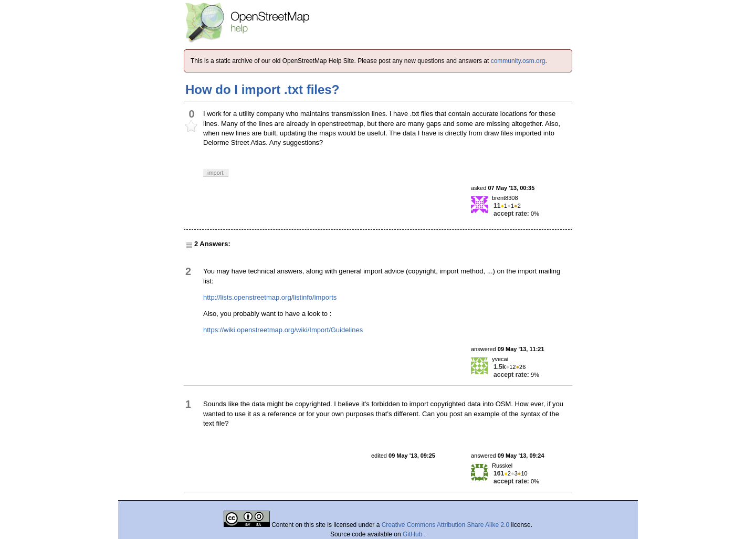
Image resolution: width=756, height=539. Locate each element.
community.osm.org (518, 61)
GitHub (413, 534)
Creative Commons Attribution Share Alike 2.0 (445, 525)
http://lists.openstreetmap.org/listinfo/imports (270, 297)
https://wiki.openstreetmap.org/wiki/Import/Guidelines (283, 330)
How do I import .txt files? (262, 89)
